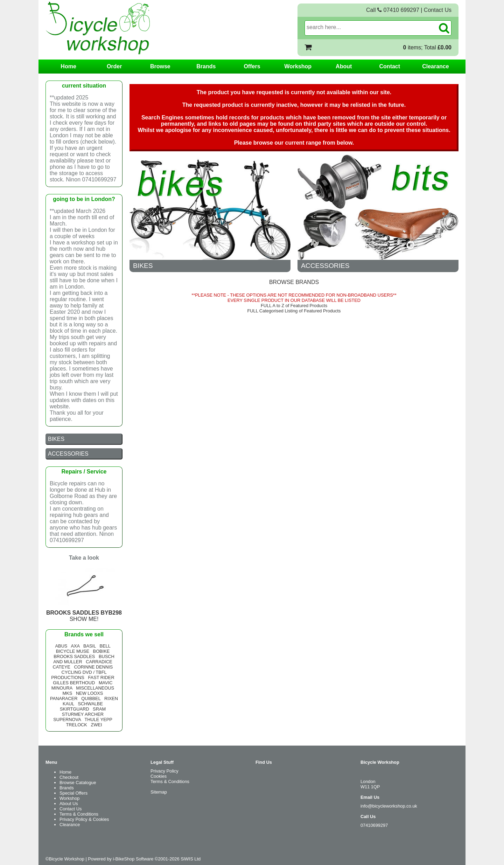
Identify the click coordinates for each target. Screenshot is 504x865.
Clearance (436, 66)
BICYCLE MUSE (73, 651)
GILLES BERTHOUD (74, 683)
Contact (390, 66)
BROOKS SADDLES (74, 656)
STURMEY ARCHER (83, 714)
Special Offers (73, 793)
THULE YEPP (98, 719)
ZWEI (97, 725)
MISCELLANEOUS (95, 688)
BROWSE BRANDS (294, 282)
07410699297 (374, 825)
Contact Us (438, 10)
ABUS (61, 646)
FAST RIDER (101, 677)
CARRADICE (99, 662)
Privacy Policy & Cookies (84, 819)
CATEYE (62, 667)
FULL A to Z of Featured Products (294, 306)
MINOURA (62, 688)
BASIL (90, 646)
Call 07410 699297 (393, 10)
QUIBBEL (91, 698)
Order (114, 66)
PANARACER (64, 698)
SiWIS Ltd (191, 859)
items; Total (427, 47)
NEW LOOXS (90, 693)
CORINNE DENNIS (93, 667)
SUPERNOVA (67, 719)
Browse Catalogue (78, 783)
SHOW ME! (84, 613)
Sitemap (159, 792)
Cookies (159, 776)
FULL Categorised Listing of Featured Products (294, 311)
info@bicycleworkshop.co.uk (389, 806)
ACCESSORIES (325, 266)
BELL (105, 646)
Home (68, 66)
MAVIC (106, 683)
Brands (206, 66)
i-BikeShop (124, 859)
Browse (160, 66)
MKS (67, 693)
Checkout (69, 777)
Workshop (298, 66)
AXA (75, 646)
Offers (252, 66)
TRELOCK (76, 725)
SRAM (99, 709)
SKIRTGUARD (75, 709)
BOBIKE (101, 651)
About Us (69, 804)
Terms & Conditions (79, 814)
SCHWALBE (90, 704)
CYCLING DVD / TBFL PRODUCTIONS (79, 675)
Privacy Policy (164, 771)
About (344, 66)
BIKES (143, 266)
